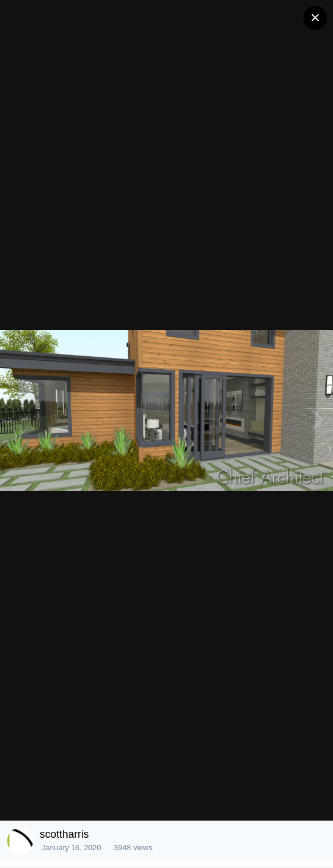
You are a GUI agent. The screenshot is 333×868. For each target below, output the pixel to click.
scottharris (64, 834)
